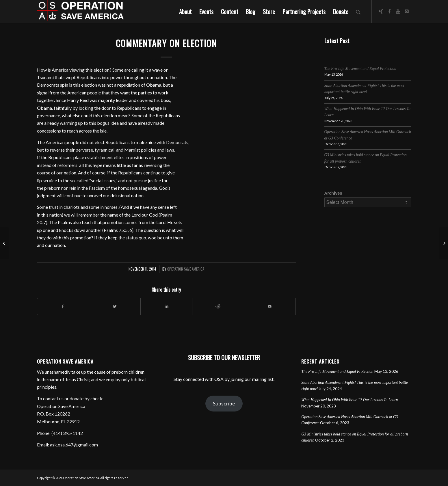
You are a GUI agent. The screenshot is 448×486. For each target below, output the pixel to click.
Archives (333, 193)
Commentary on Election (166, 43)
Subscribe (224, 403)
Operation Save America (186, 269)
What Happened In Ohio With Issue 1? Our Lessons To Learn (350, 400)
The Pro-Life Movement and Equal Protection (360, 69)
